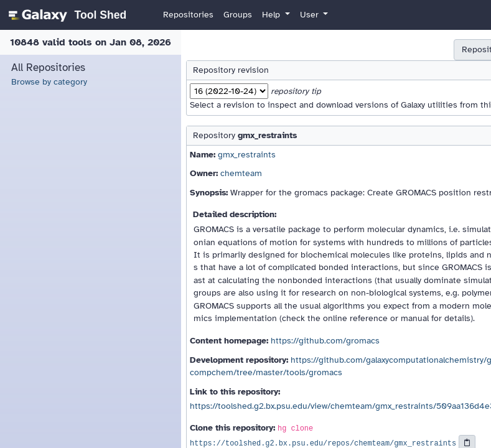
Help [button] (272, 15)
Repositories (188, 15)
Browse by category (49, 82)
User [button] (311, 15)
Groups (238, 15)
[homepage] (66, 15)
